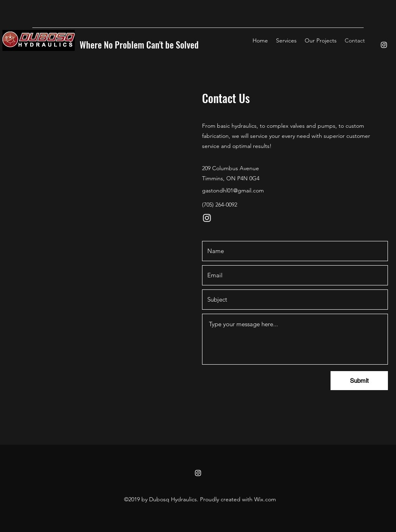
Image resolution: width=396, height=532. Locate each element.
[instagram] (384, 45)
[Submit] (359, 381)
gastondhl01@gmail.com (233, 190)
